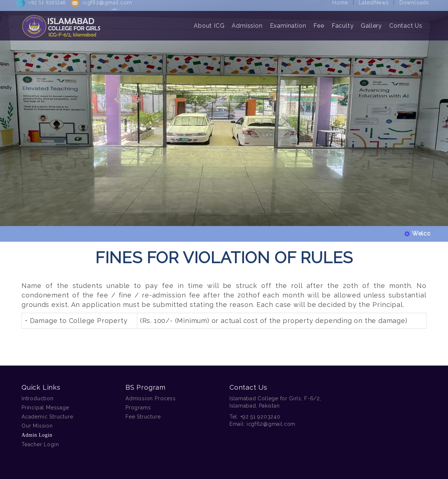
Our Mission (37, 426)
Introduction (38, 398)
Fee (319, 22)
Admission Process (151, 398)
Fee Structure (143, 417)
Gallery (371, 22)
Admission (247, 22)
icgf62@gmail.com (271, 424)
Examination (288, 22)
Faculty (343, 22)
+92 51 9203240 (260, 417)
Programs (138, 408)
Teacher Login (40, 444)
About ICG (209, 22)
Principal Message (45, 408)
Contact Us (406, 22)
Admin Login (37, 435)
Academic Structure (47, 417)
